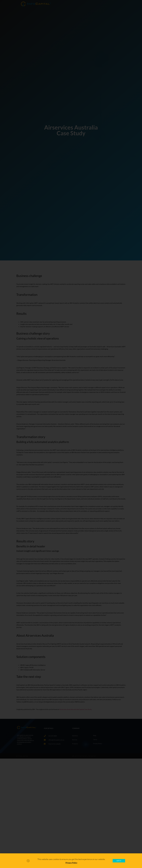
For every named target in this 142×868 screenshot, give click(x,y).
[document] (71, 434)
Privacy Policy (71, 863)
